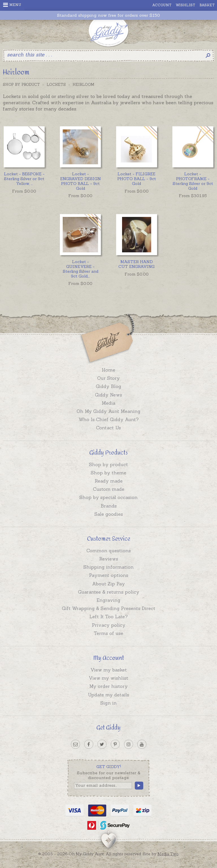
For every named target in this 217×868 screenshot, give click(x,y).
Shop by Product (21, 85)
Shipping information (108, 567)
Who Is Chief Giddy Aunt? (109, 419)
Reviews (109, 559)
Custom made (109, 489)
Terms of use (108, 633)
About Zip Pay (108, 584)
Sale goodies (109, 514)
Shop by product (108, 464)
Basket (207, 5)
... (24, 179)
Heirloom (83, 85)
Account (162, 5)
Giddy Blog (108, 386)
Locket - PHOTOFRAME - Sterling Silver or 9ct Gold (193, 181)
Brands (109, 506)
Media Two (168, 854)
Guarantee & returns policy (109, 592)
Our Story (108, 378)
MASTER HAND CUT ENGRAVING (136, 264)
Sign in (108, 703)
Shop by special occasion (108, 497)
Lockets (56, 85)
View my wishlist (108, 678)
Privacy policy (109, 625)
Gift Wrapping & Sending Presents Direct (109, 608)
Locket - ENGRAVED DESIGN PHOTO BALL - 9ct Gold (81, 181)
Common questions (109, 551)
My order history (108, 686)
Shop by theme (108, 473)
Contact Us (108, 428)
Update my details (108, 695)
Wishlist (185, 5)
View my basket (109, 670)
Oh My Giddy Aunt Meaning (108, 411)
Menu (12, 5)
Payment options (109, 575)
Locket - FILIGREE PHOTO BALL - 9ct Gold (137, 179)
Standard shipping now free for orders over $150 (108, 15)
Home (108, 370)
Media (108, 403)
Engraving (108, 600)
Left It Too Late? (108, 617)
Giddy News (108, 395)
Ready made (109, 481)
